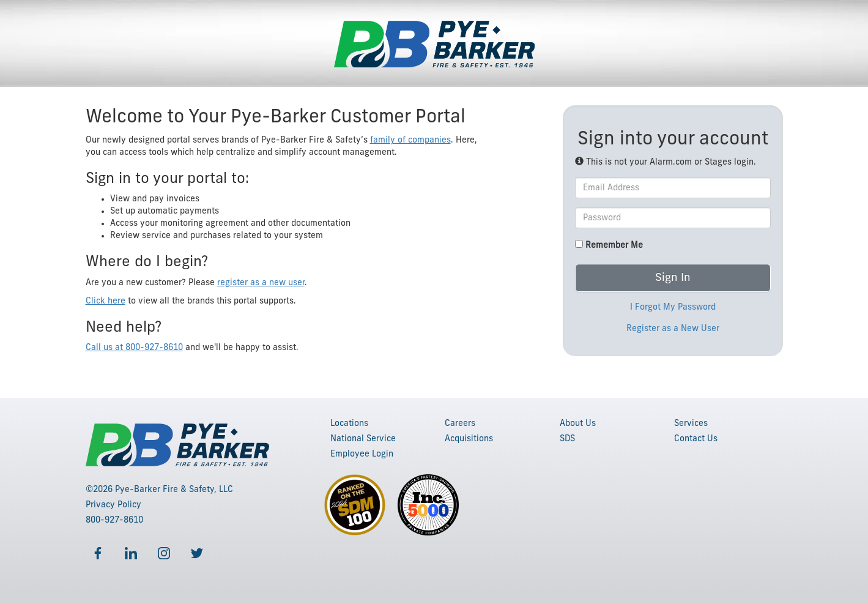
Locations (349, 423)
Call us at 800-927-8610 (134, 348)
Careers (460, 423)
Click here (106, 301)
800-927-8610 (114, 520)
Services (691, 423)
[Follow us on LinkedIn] (131, 553)
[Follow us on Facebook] (98, 553)
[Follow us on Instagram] (164, 553)
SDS (567, 439)
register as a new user (261, 283)
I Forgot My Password (673, 307)
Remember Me (609, 245)
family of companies (410, 140)
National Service (363, 439)
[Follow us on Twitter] (197, 553)
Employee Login (362, 454)
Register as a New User (673, 329)
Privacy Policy (113, 505)
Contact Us (696, 439)
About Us (578, 423)
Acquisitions (469, 439)
